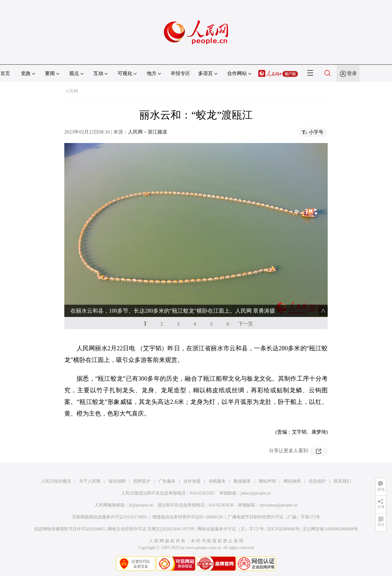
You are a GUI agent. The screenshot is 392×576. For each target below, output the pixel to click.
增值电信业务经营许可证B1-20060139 (188, 517)
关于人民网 (90, 481)
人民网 (72, 91)
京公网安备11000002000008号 (330, 529)
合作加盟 (192, 481)
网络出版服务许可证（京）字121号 (231, 529)
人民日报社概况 (56, 481)
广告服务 (167, 481)
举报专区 (180, 73)
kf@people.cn (141, 505)
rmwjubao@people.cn (278, 505)
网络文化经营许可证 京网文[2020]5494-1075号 (151, 529)
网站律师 (292, 481)
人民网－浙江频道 (148, 132)
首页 (5, 73)
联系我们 (342, 481)
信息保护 (317, 481)
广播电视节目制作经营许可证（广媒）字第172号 (274, 517)
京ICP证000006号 (283, 529)
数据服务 (242, 481)
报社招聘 (117, 481)
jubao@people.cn (256, 493)
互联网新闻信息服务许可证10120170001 (109, 517)
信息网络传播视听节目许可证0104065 (69, 529)
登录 (352, 73)
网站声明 (267, 481)
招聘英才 (142, 481)
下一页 (246, 324)
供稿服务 (217, 481)
